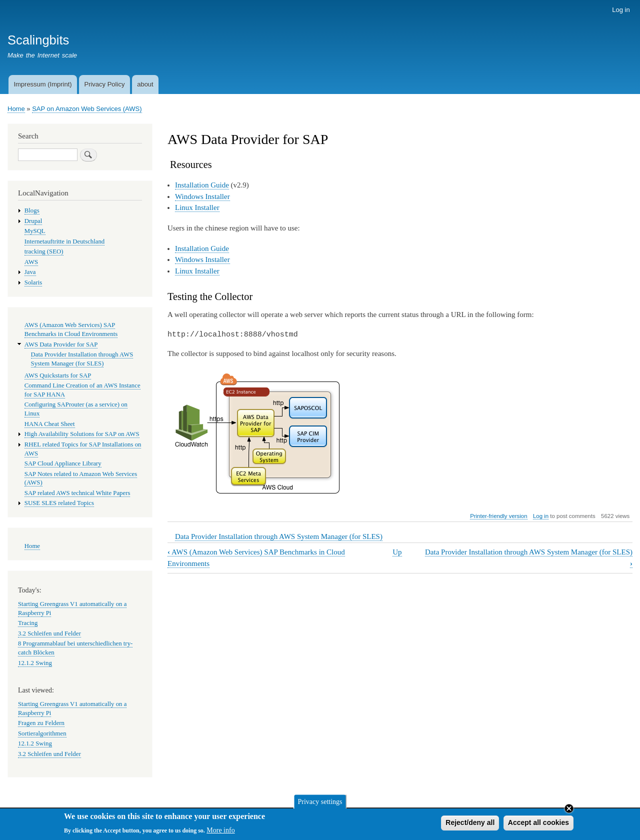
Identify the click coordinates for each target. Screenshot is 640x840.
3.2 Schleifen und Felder (49, 633)
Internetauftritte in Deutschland (64, 241)
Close (569, 811)
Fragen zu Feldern (41, 723)
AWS (31, 262)
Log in (621, 10)
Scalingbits (38, 40)
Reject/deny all (470, 825)
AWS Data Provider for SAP (61, 344)
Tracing (28, 623)
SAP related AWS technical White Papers (77, 493)
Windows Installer (202, 196)
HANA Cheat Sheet (50, 424)
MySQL (35, 231)
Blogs (32, 210)
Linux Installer (197, 207)
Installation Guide (202, 185)
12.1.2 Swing (35, 663)
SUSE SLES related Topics (59, 503)
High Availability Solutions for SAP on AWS (82, 434)
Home (16, 109)
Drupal (33, 221)
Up (397, 552)
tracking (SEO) (44, 251)
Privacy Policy (104, 84)
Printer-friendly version (498, 516)
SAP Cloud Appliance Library (63, 463)
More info (220, 832)
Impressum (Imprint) (42, 84)
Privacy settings (320, 804)
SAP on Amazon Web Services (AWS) (87, 109)
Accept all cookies (538, 825)
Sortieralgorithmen (42, 733)
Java (30, 272)
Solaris (33, 282)
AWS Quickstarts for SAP (58, 375)
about (145, 84)
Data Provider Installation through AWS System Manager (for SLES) (279, 536)
